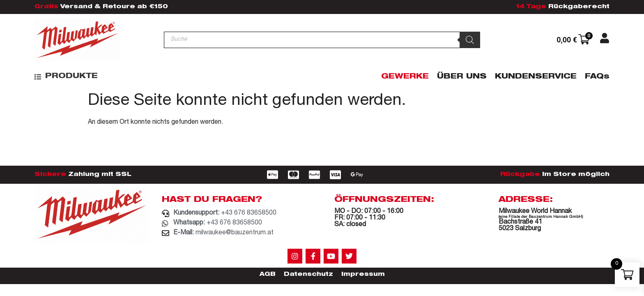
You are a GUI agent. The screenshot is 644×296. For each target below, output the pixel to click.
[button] (66, 77)
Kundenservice (536, 77)
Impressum (363, 275)
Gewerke (405, 77)
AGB (268, 275)
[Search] (470, 40)
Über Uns (462, 77)
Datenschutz (308, 275)
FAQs (597, 77)
